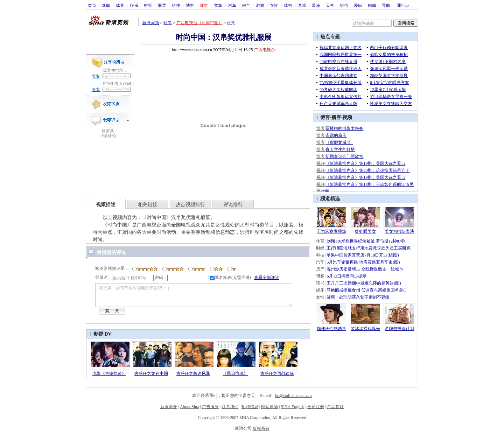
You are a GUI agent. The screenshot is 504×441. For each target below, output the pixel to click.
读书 (288, 5)
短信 (344, 5)
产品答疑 (335, 411)
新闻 (106, 5)
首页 (92, 5)
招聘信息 (250, 411)
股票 (162, 5)
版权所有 (261, 433)
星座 (316, 5)
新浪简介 (169, 411)
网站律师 (269, 411)
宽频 (218, 5)
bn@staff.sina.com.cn (293, 400)
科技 (176, 5)
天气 (330, 5)
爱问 (358, 5)
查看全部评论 (267, 278)
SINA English (292, 411)
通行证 (403, 5)
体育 (120, 5)
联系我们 (230, 411)
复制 (96, 76)
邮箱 (372, 5)
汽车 (232, 5)
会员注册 (316, 411)
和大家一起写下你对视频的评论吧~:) (204, 297)
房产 (246, 5)
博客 (190, 5)
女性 (274, 5)
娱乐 (134, 5)
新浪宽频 (150, 23)
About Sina (189, 411)
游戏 (260, 5)
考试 (302, 5)
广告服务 (210, 411)
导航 (386, 5)
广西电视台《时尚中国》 (199, 23)
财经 (148, 5)
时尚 (168, 23)
